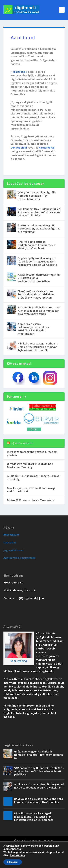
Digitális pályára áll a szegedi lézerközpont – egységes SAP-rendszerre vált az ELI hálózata (38, 261)
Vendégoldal (19, 148)
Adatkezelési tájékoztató (19, 558)
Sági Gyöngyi (19, 661)
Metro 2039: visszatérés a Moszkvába (31, 500)
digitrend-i (20, 72)
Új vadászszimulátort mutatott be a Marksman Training (30, 465)
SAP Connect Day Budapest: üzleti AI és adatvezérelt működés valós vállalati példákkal (39, 212)
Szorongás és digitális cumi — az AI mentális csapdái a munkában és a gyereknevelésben (39, 311)
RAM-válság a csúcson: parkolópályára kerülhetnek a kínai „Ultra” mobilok (37, 245)
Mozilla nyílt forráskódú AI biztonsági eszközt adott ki (31, 490)
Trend (13, 846)
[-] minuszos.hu (22, 443)
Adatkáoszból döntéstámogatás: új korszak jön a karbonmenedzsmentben (39, 278)
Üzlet (22, 846)
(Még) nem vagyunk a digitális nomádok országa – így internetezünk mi (37, 196)
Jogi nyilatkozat (14, 550)
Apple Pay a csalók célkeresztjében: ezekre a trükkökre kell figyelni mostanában (34, 329)
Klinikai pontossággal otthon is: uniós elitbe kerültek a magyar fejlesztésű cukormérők (38, 347)
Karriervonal (47, 148)
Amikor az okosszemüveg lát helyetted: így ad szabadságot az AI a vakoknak (39, 228)
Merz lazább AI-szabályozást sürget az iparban (32, 453)
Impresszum (11, 535)
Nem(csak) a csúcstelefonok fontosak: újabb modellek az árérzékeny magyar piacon (36, 294)
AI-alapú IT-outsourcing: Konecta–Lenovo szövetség (33, 478)
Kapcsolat (10, 542)
